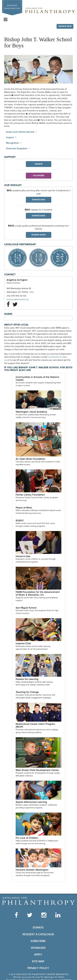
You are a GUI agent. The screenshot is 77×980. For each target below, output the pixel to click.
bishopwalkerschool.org (20, 299)
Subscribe (38, 941)
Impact (10, 138)
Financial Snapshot (17, 149)
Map (32, 292)
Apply (38, 955)
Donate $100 (38, 200)
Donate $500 (39, 216)
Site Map (38, 961)
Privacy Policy (38, 968)
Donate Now (65, 26)
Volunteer (38, 176)
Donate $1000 (39, 235)
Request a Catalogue (38, 934)
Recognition (13, 143)
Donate (39, 164)
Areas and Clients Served (20, 132)
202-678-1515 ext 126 (16, 296)
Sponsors (38, 948)
